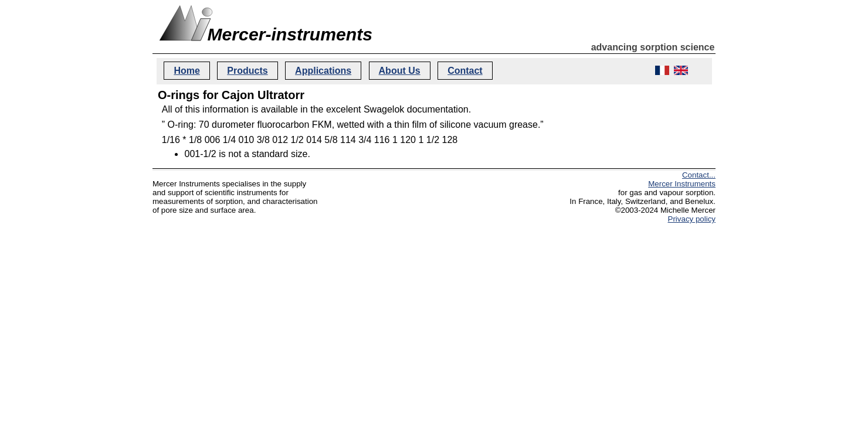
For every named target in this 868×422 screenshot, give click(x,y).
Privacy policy (692, 219)
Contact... (699, 175)
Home (187, 71)
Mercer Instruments (682, 184)
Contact (465, 71)
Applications (323, 71)
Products (247, 71)
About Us (400, 71)
